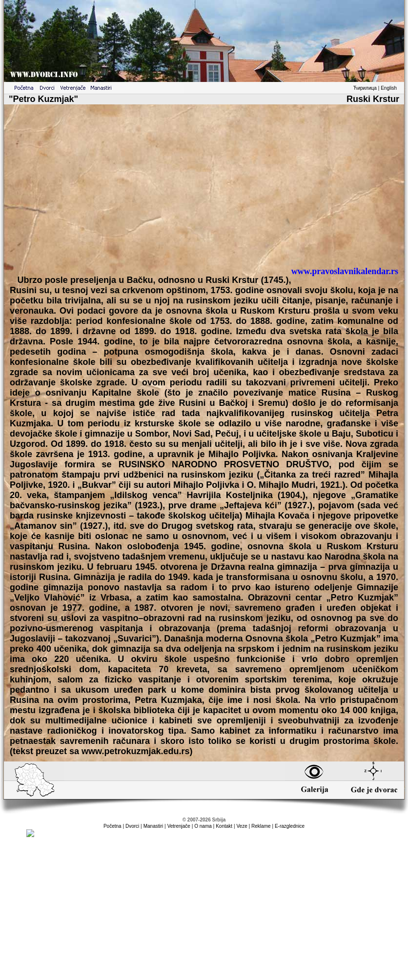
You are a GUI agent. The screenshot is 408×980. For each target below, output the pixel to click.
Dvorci (132, 826)
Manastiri (153, 826)
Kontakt (224, 826)
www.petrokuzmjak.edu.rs (135, 751)
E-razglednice (290, 826)
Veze (242, 826)
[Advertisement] (204, 189)
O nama (203, 826)
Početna (112, 826)
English (389, 88)
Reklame (261, 826)
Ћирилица (365, 88)
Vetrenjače (179, 826)
